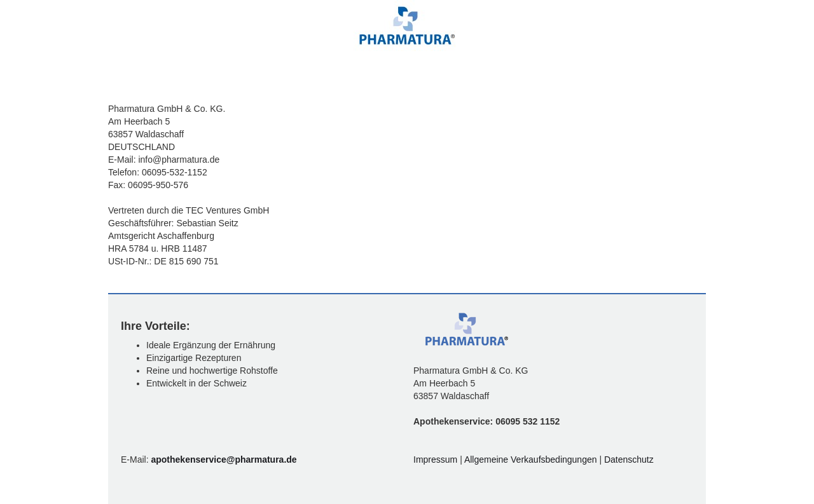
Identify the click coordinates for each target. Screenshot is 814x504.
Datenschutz (629, 460)
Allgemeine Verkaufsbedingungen (532, 460)
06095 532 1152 (528, 421)
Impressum (437, 460)
